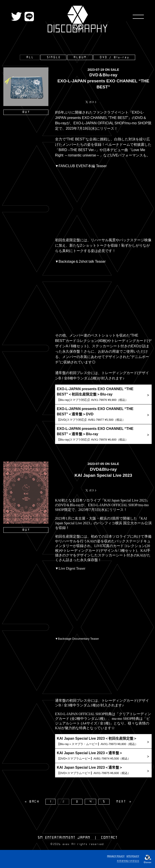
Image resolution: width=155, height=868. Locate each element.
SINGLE (54, 57)
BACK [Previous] (35, 802)
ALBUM (80, 57)
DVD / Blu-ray (115, 57)
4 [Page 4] (91, 802)
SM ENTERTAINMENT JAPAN (64, 838)
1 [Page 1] (51, 802)
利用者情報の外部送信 (128, 861)
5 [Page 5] (104, 802)
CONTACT (110, 838)
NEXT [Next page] (121, 802)
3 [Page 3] (77, 802)
